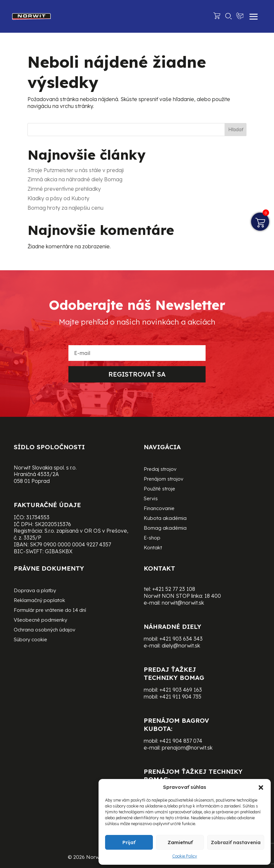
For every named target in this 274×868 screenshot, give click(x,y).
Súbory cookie (30, 640)
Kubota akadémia (165, 519)
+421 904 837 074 (181, 741)
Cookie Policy (185, 856)
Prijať (129, 842)
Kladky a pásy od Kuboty (58, 198)
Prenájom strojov (164, 479)
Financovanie (159, 509)
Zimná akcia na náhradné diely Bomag (75, 179)
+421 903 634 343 (181, 639)
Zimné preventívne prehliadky (64, 189)
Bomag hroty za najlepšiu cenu (65, 208)
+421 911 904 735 (180, 697)
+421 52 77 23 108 (174, 589)
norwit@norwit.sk (183, 603)
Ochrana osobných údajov (45, 630)
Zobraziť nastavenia (236, 842)
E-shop (152, 538)
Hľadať (236, 130)
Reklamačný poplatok (39, 601)
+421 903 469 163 (181, 690)
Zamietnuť (180, 842)
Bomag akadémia (165, 528)
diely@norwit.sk (181, 646)
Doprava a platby (35, 591)
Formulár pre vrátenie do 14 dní (50, 611)
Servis (151, 499)
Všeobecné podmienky (40, 620)
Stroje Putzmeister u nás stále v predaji (76, 170)
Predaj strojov (160, 469)
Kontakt (153, 548)
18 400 (213, 596)
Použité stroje (159, 489)
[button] (261, 788)
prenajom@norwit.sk (187, 748)
